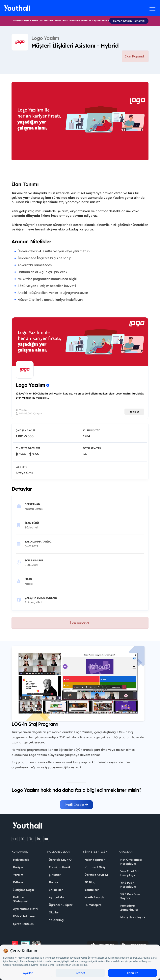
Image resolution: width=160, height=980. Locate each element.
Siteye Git (24, 473)
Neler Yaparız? (95, 860)
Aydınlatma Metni (26, 909)
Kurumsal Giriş (95, 867)
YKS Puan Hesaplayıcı (128, 885)
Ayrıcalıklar (57, 897)
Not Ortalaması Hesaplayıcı (131, 862)
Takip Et (134, 412)
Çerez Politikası (24, 924)
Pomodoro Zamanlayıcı (129, 908)
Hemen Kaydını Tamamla (129, 21)
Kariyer (18, 867)
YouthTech (92, 890)
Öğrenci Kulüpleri (61, 905)
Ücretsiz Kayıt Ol (61, 860)
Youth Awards (94, 897)
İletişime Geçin (24, 890)
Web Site (21, 467)
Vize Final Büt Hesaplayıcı (130, 873)
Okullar (54, 912)
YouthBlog (56, 920)
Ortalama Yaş (92, 448)
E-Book (18, 882)
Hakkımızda (21, 860)
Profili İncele (76, 805)
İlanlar (54, 882)
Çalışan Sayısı (25, 430)
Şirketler (55, 875)
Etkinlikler (56, 890)
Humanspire (93, 905)
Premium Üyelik (60, 867)
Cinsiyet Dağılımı (28, 448)
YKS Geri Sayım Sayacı (131, 896)
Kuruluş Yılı (92, 430)
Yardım (18, 875)
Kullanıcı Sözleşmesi (21, 899)
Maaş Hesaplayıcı (133, 917)
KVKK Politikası (24, 916)
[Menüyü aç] (153, 9)
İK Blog (90, 882)
